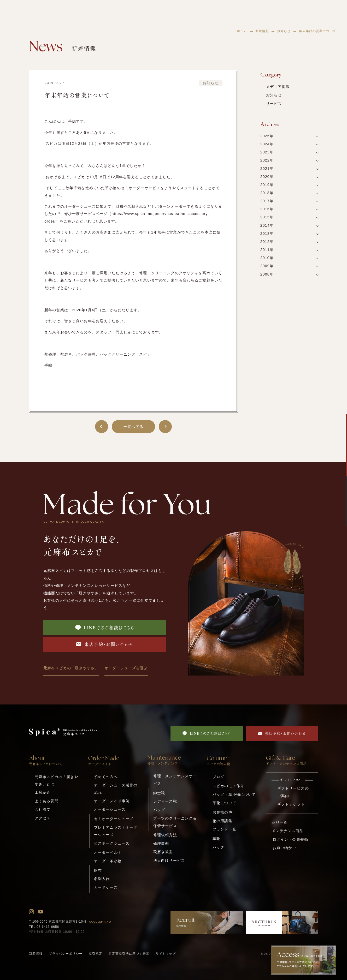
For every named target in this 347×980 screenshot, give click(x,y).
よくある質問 (47, 801)
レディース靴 (165, 801)
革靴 (216, 839)
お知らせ (284, 31)
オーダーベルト (108, 852)
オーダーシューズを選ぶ (126, 668)
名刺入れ (102, 879)
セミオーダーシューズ (114, 819)
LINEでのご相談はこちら (105, 628)
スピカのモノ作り (228, 786)
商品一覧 (280, 822)
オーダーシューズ (110, 809)
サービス (274, 104)
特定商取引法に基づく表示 (129, 954)
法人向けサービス (169, 861)
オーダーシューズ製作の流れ (116, 789)
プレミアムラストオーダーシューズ (116, 831)
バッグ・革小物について (234, 794)
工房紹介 (43, 792)
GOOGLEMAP (101, 922)
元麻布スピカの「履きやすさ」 (71, 668)
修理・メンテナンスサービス (175, 780)
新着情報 (262, 31)
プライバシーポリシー (66, 954)
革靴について (224, 803)
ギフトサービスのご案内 (293, 792)
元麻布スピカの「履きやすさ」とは (56, 780)
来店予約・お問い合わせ (105, 644)
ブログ (218, 777)
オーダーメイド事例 (112, 801)
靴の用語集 (222, 821)
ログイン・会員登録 (290, 839)
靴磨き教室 (163, 852)
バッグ (159, 810)
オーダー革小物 (108, 861)
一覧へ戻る (133, 427)
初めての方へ (106, 777)
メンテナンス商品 (288, 831)
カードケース (106, 887)
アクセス (43, 818)
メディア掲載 (278, 87)
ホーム (242, 31)
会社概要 (43, 809)
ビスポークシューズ (112, 843)
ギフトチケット (291, 804)
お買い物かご (284, 848)
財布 (98, 870)
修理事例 (161, 844)
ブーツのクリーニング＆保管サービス (175, 822)
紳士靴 (159, 793)
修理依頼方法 (165, 835)
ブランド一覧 (224, 829)
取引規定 (96, 954)
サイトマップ (166, 954)
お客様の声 (222, 812)
